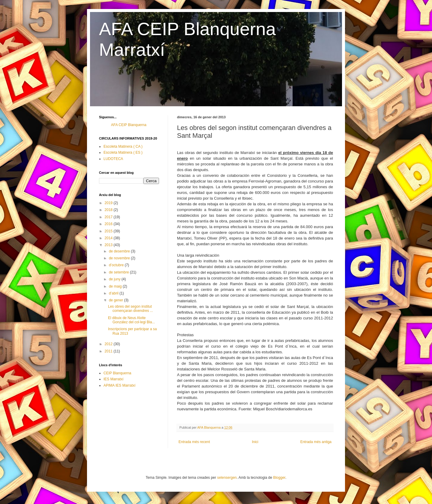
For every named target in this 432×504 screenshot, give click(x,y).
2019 (109, 203)
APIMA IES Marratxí (120, 385)
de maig (116, 286)
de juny (115, 279)
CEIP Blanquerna (117, 373)
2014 (109, 238)
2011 (109, 351)
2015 (109, 231)
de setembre (119, 272)
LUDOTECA (113, 159)
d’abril (114, 293)
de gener (117, 300)
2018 (109, 210)
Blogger (279, 478)
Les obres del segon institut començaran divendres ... (130, 309)
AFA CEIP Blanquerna (129, 125)
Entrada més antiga (316, 442)
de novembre (120, 258)
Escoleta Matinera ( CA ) (123, 146)
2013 (109, 245)
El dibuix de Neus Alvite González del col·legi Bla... (131, 320)
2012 (109, 344)
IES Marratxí (114, 379)
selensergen (227, 478)
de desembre (120, 251)
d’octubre (117, 265)
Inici (255, 442)
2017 (109, 217)
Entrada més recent (194, 442)
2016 (109, 224)
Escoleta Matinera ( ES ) (123, 152)
